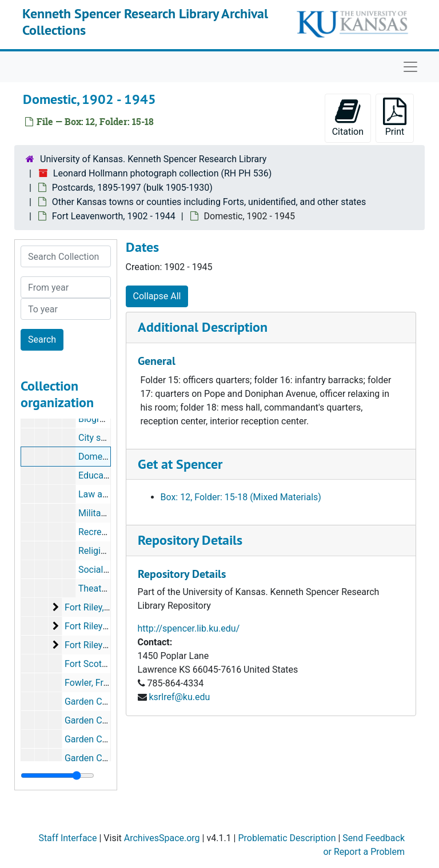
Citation (348, 117)
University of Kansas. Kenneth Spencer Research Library (153, 159)
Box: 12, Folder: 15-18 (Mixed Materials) (241, 497)
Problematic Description (287, 838)
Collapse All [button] (157, 296)
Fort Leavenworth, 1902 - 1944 (114, 216)
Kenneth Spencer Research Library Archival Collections (145, 22)
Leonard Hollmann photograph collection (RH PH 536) (162, 173)
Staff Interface (67, 838)
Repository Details (190, 540)
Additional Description (203, 327)
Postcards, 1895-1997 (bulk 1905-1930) (132, 188)
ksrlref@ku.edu (179, 697)
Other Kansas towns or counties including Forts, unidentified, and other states (209, 202)
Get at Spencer (180, 464)
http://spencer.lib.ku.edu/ (189, 628)
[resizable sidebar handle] (57, 775)
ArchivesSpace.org (162, 838)
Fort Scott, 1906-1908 (109, 664)
